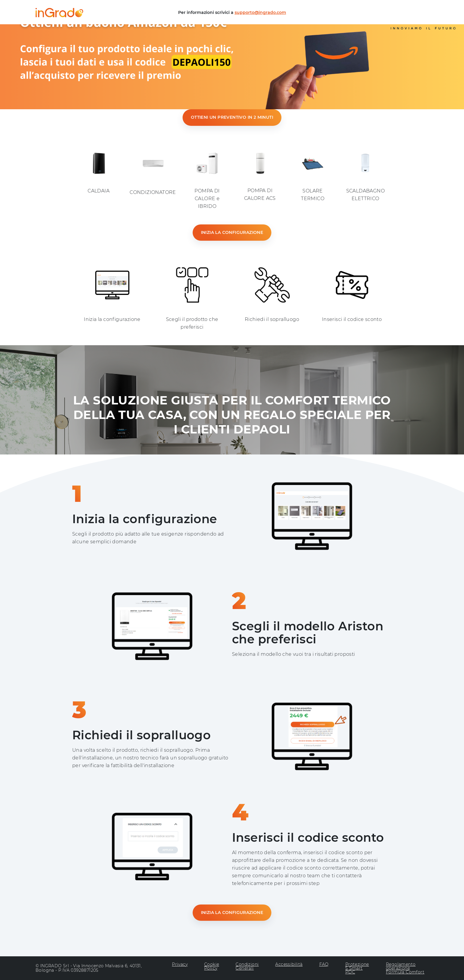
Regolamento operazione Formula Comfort (405, 968)
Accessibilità (289, 965)
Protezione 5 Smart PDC (357, 968)
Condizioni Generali (247, 967)
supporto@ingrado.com (260, 12)
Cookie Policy (212, 967)
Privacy (180, 965)
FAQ (324, 965)
